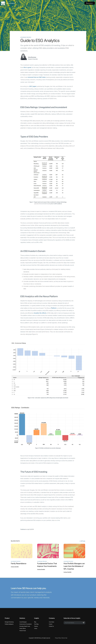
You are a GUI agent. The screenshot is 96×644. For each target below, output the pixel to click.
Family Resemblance (19, 563)
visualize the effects (40, 313)
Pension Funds (23, 631)
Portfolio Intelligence (9, 624)
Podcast (36, 626)
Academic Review (26, 37)
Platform (54, 308)
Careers (51, 624)
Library (36, 628)
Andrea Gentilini (15, 567)
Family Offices (23, 628)
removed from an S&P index (37, 77)
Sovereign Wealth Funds (25, 626)
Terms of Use (64, 638)
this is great (27, 67)
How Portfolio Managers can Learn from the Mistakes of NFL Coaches (74, 566)
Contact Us (51, 626)
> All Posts (82, 541)
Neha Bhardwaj (32, 57)
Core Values (52, 622)
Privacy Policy (58, 638)
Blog (35, 622)
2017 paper (33, 86)
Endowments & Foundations (26, 624)
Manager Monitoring (9, 622)
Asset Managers (23, 622)
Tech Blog (36, 624)
